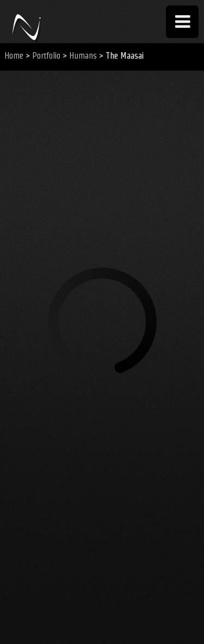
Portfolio (46, 56)
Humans (83, 56)
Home (14, 56)
